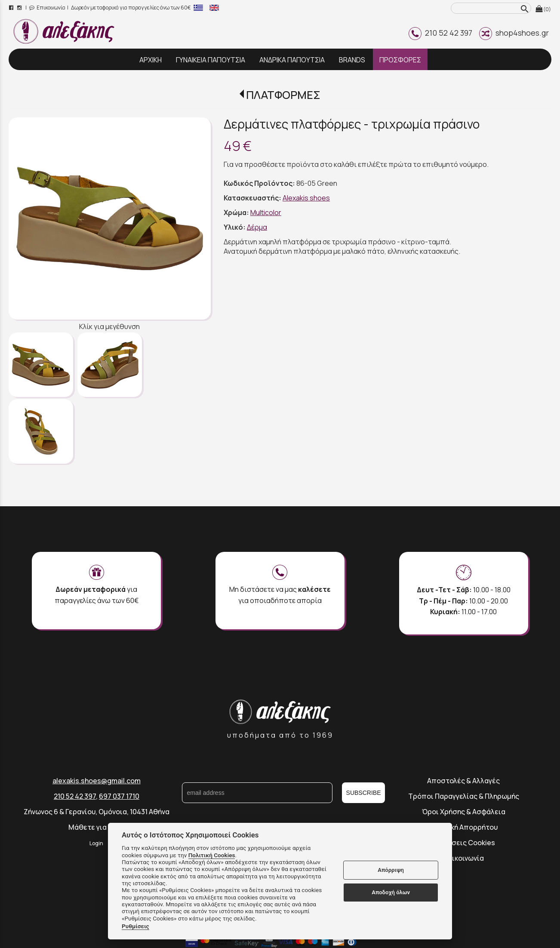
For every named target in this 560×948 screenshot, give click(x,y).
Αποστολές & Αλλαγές (463, 781)
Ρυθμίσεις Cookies (463, 843)
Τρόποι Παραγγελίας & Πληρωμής (464, 796)
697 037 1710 (119, 796)
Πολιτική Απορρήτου (464, 827)
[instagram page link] (20, 8)
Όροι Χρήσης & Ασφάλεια (464, 812)
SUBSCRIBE (364, 793)
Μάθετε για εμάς (96, 827)
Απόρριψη (391, 870)
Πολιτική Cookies (212, 855)
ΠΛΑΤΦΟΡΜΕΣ (283, 95)
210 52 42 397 (440, 33)
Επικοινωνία (47, 8)
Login (96, 843)
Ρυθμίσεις (135, 926)
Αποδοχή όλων (391, 892)
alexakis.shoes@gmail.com (97, 781)
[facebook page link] (12, 8)
